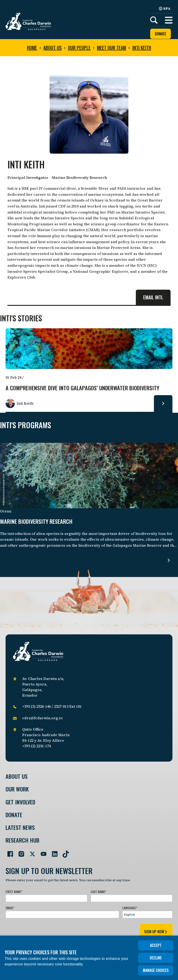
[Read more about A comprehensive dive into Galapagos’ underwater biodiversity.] (163, 403)
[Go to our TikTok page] (64, 852)
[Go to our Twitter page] (31, 852)
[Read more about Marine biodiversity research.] (169, 560)
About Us (17, 776)
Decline (156, 958)
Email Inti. (153, 297)
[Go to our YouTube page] (42, 852)
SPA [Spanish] (165, 8)
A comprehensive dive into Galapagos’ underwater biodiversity (82, 388)
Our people (79, 48)
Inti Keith (142, 48)
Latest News (20, 827)
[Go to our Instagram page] (19, 852)
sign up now (156, 932)
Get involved (20, 802)
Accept (156, 945)
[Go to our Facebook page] (8, 852)
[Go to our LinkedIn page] (53, 852)
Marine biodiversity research (36, 522)
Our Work (17, 789)
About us (52, 48)
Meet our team (111, 48)
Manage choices (156, 970)
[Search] (154, 20)
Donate (161, 34)
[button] (169, 20)
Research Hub (22, 840)
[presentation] (41, 931)
